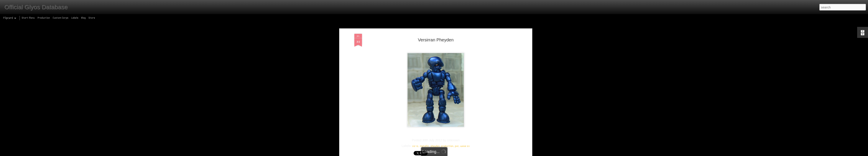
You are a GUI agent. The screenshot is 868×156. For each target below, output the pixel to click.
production (447, 123)
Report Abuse (465, 154)
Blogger (453, 154)
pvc (457, 123)
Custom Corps (61, 18)
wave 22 (465, 123)
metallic (424, 123)
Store (92, 18)
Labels (75, 18)
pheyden (435, 123)
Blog (83, 18)
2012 (415, 123)
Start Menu (28, 18)
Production (44, 18)
